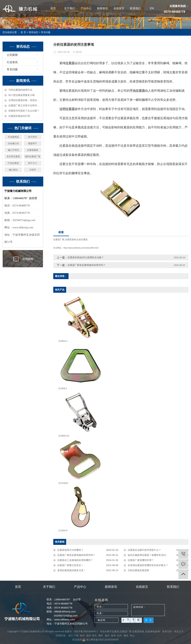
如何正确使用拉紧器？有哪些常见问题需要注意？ (154, 555)
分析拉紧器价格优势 (138, 570)
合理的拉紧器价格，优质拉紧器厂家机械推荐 (25, 100)
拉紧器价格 (138, 631)
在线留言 (119, 8)
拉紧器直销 (70, 239)
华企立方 (179, 631)
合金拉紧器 (82, 239)
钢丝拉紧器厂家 (33, 156)
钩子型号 (33, 137)
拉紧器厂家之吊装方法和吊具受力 (25, 105)
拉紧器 (115, 631)
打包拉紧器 (13, 163)
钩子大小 (33, 163)
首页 (53, 8)
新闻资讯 (102, 8)
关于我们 (70, 8)
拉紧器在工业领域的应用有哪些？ (75, 560)
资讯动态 (33, 32)
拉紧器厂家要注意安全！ (70, 565)
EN (152, 8)
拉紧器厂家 (59, 239)
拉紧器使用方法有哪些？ (70, 550)
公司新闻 (12, 55)
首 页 (23, 32)
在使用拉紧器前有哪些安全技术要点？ (148, 565)
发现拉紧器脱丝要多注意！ (72, 570)
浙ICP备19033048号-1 (86, 631)
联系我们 (135, 8)
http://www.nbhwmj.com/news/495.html (81, 248)
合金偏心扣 (13, 143)
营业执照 (77, 640)
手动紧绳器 (13, 137)
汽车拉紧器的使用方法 (20, 90)
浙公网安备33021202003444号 (101, 640)
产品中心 (86, 8)
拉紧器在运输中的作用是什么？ (144, 550)
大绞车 (33, 170)
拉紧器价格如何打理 (19, 116)
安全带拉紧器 (13, 156)
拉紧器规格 (33, 150)
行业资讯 (12, 62)
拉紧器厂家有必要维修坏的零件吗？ (87, 265)
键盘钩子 (33, 143)
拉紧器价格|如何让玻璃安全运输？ (86, 257)
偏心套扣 (13, 170)
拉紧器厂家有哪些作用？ (141, 560)
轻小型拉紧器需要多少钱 (22, 95)
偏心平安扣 (13, 150)
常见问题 (46, 32)
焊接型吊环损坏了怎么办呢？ (24, 111)
